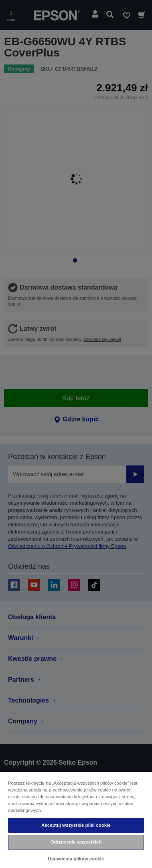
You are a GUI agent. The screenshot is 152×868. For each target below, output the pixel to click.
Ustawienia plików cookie (76, 859)
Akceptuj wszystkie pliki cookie (76, 825)
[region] (76, 820)
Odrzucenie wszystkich (76, 842)
